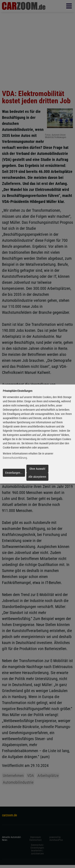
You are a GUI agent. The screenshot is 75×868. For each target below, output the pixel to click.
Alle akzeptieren (37, 477)
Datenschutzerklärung (15, 458)
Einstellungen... (14, 473)
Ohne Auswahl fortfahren (37, 470)
